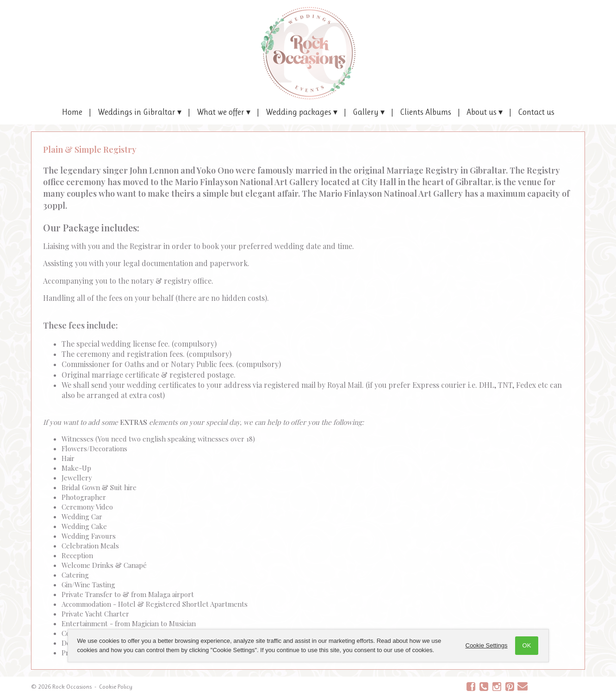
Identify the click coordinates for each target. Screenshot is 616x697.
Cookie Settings (487, 645)
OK (527, 645)
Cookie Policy (116, 687)
